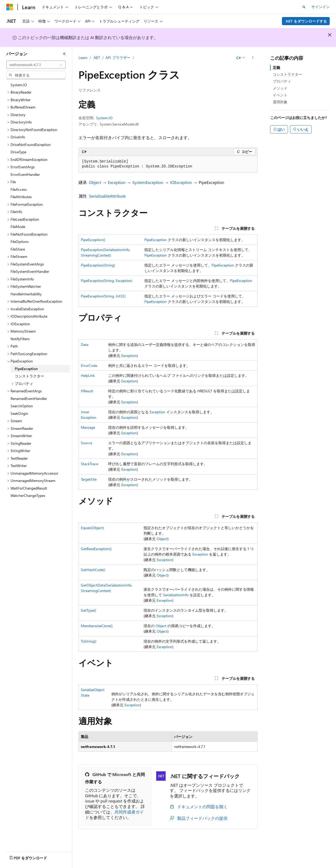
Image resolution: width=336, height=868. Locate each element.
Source (86, 443)
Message (88, 427)
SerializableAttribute (107, 196)
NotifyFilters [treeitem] (20, 339)
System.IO (104, 118)
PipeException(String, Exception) (107, 281)
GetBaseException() (96, 549)
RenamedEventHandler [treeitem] (29, 398)
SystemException (148, 182)
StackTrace (90, 464)
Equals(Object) (92, 528)
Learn (83, 58)
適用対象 (280, 102)
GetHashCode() (93, 570)
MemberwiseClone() (97, 626)
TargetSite (89, 479)
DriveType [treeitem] (18, 152)
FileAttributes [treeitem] (21, 197)
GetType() (88, 610)
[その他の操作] (253, 58)
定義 (276, 67)
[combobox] (36, 65)
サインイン (321, 7)
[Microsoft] (10, 7)
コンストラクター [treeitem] (29, 376)
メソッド (280, 88)
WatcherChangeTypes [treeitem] (28, 495)
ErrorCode (89, 365)
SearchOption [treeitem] (22, 406)
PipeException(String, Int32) (103, 296)
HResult (87, 391)
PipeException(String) (98, 265)
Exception (117, 182)
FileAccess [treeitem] (19, 189)
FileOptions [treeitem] (20, 242)
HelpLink (88, 375)
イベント (280, 95)
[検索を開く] (304, 7)
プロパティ (282, 81)
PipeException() (93, 240)
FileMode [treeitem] (18, 227)
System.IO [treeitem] (19, 85)
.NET (96, 58)
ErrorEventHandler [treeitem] (25, 174)
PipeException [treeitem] (26, 369)
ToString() (89, 641)
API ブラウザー (118, 58)
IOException (181, 182)
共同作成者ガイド (114, 815)
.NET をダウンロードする (306, 21)
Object (95, 182)
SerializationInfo (176, 595)
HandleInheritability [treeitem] (26, 294)
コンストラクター (287, 74)
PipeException (156, 240)
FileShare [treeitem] (18, 249)
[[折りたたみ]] (64, 54)
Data (85, 345)
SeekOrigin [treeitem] (19, 413)
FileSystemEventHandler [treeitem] (30, 271)
